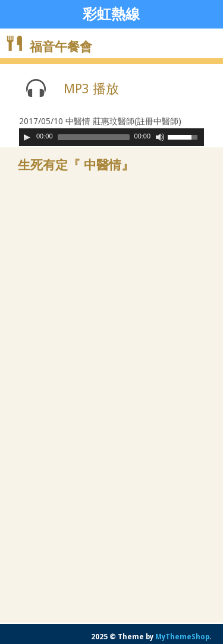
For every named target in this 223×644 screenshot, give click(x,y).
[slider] (94, 137)
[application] (111, 137)
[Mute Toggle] (160, 137)
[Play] (27, 137)
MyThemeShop (182, 637)
